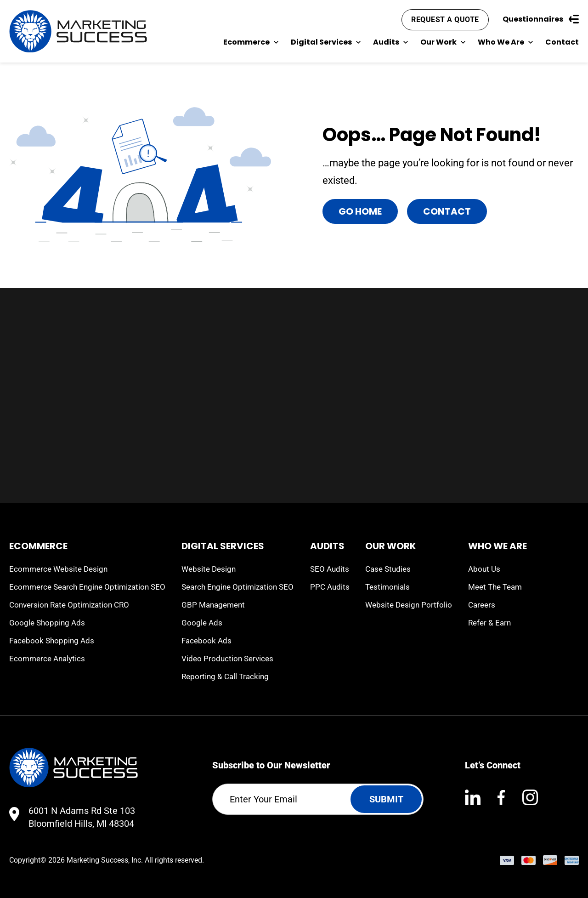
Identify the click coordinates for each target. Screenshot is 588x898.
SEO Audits (330, 569)
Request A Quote (445, 20)
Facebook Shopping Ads (52, 641)
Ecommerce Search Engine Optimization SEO (87, 587)
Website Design (209, 569)
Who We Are (506, 42)
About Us (484, 569)
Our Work (443, 42)
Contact (562, 42)
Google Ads (202, 623)
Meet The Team (495, 587)
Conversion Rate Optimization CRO (69, 605)
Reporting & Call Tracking (225, 676)
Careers (482, 605)
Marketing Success (97, 860)
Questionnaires (541, 19)
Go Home (360, 211)
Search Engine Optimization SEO (237, 587)
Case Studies (388, 569)
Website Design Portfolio (409, 605)
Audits (391, 42)
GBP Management (213, 605)
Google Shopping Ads (47, 623)
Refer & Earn (489, 623)
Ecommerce (251, 42)
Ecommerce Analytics (47, 659)
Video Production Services (227, 659)
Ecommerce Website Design (58, 569)
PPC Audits (330, 587)
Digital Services (326, 42)
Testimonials (387, 587)
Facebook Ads (206, 641)
